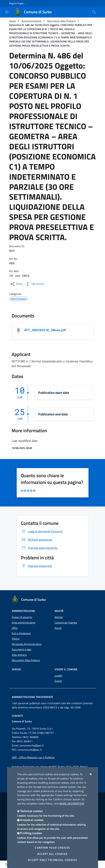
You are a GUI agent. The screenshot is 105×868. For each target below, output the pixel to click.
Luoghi (58, 676)
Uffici (15, 628)
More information (72, 804)
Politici (16, 639)
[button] (18, 3)
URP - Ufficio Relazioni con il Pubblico (33, 757)
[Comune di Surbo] (35, 12)
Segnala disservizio (36, 566)
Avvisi (58, 628)
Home (12, 21)
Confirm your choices (52, 848)
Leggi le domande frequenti (42, 531)
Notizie (59, 617)
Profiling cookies (31, 833)
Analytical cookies (32, 820)
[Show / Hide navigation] (7, 12)
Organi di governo (22, 617)
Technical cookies (31, 811)
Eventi (58, 681)
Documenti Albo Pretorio (61, 21)
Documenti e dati (22, 649)
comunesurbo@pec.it (32, 745)
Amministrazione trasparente (32, 697)
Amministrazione (31, 21)
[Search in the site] (94, 12)
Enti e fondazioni (21, 633)
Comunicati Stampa (66, 623)
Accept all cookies (52, 854)
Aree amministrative (24, 623)
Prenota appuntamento (39, 548)
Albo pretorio (19, 655)
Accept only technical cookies (52, 860)
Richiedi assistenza (36, 540)
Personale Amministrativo (27, 644)
